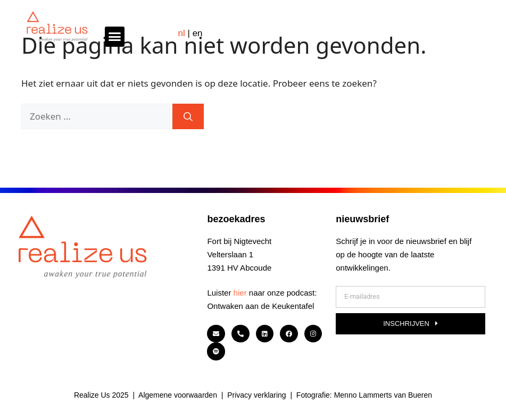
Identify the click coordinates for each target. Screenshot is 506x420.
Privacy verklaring (256, 395)
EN (198, 33)
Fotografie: (315, 395)
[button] (115, 37)
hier (240, 293)
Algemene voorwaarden (178, 395)
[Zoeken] (188, 116)
